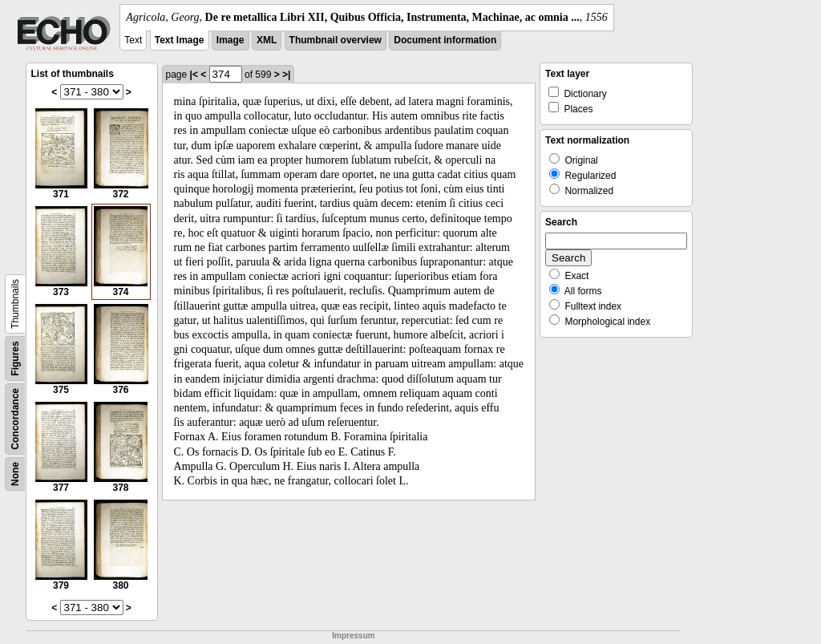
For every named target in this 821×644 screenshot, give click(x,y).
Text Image (180, 40)
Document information (445, 40)
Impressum (353, 636)
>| (286, 75)
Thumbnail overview (336, 40)
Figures (15, 358)
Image (231, 40)
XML (267, 40)
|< (194, 75)
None (15, 474)
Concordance (15, 419)
